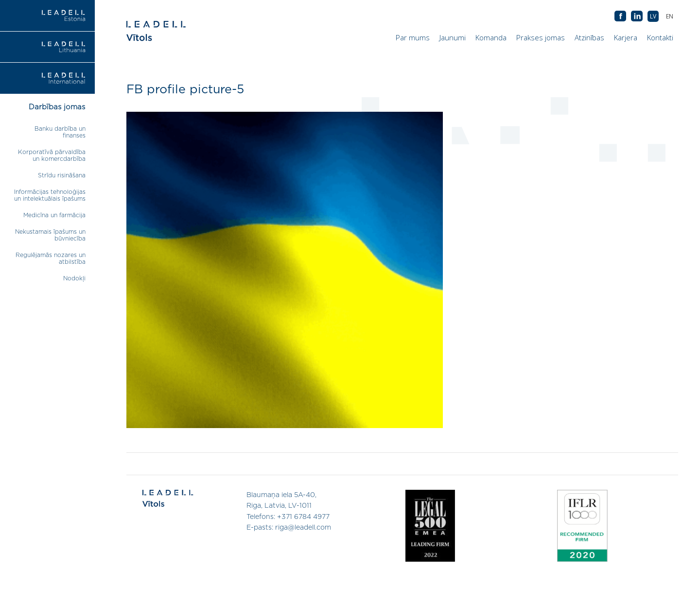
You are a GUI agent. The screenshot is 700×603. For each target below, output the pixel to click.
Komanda (491, 37)
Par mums (413, 37)
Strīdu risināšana (62, 175)
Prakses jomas (541, 37)
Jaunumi (453, 37)
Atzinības (589, 37)
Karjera (626, 37)
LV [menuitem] (653, 16)
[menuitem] (670, 16)
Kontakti (660, 37)
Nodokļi (74, 278)
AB (637, 17)
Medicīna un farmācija (54, 215)
